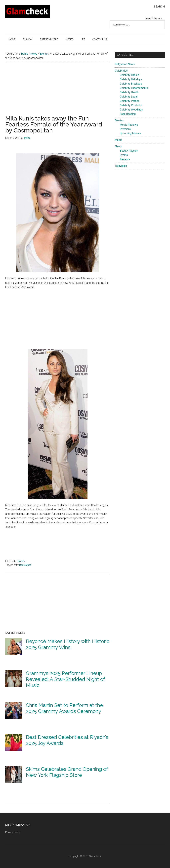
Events (21, 561)
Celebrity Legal (129, 97)
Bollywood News (125, 64)
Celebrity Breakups (131, 84)
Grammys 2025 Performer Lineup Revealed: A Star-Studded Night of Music (65, 679)
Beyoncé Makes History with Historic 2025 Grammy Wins (68, 644)
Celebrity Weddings (131, 110)
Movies (119, 120)
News (118, 146)
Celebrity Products (131, 105)
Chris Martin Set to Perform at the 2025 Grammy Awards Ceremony (64, 708)
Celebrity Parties (130, 101)
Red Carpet (25, 565)
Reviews (125, 159)
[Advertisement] (58, 92)
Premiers (125, 129)
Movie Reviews (129, 125)
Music (118, 140)
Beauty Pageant (129, 151)
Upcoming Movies (130, 133)
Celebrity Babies (129, 75)
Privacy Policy (13, 832)
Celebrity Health (129, 92)
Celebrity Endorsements (134, 88)
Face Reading (128, 114)
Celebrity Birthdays (131, 79)
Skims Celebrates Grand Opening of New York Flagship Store (67, 772)
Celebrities (121, 71)
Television (121, 166)
